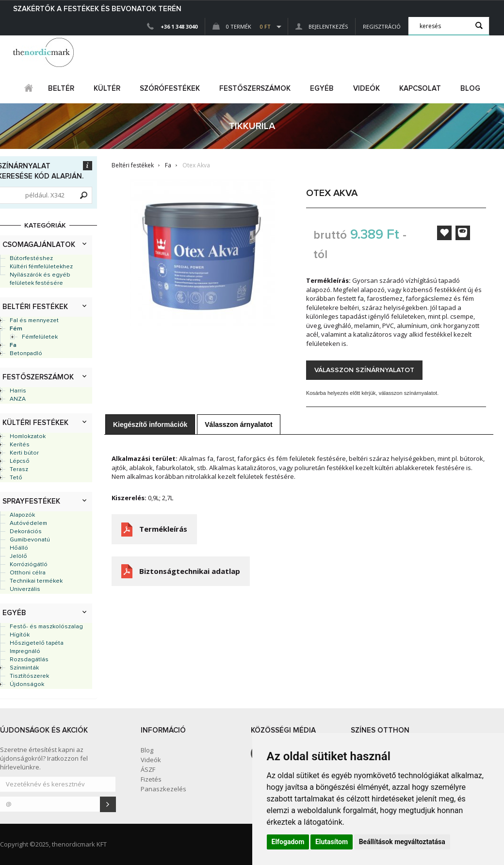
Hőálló (19, 548)
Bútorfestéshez (31, 259)
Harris (18, 391)
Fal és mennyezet (34, 321)
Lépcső (20, 461)
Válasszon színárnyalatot (364, 370)
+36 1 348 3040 (179, 26)
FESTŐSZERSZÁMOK (255, 89)
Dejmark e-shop (45, 52)
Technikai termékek (36, 581)
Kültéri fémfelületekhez (41, 267)
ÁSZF (148, 769)
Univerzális (25, 589)
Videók (366, 89)
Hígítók (20, 635)
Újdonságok (27, 685)
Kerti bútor (24, 453)
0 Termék (242, 26)
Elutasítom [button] (332, 842)
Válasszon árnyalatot (238, 424)
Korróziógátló (29, 565)
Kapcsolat (420, 89)
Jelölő (18, 556)
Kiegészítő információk (150, 424)
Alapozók (22, 515)
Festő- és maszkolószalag (46, 627)
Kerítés (20, 445)
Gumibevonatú (30, 540)
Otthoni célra (28, 573)
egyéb (322, 89)
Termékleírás (163, 529)
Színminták (24, 668)
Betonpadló (26, 354)
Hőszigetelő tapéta (37, 643)
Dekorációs (26, 532)
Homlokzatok (28, 437)
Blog (470, 89)
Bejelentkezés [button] (322, 26)
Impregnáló (25, 652)
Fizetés (151, 779)
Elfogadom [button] (288, 842)
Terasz (19, 470)
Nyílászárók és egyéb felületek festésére (40, 279)
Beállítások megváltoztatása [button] (402, 842)
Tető (16, 478)
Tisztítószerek (29, 676)
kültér (107, 89)
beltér (61, 89)
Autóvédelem (28, 523)
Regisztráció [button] (382, 26)
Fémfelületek (40, 337)
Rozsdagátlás (29, 660)
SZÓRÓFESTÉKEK (170, 89)
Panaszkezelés (163, 789)
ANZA (18, 399)
